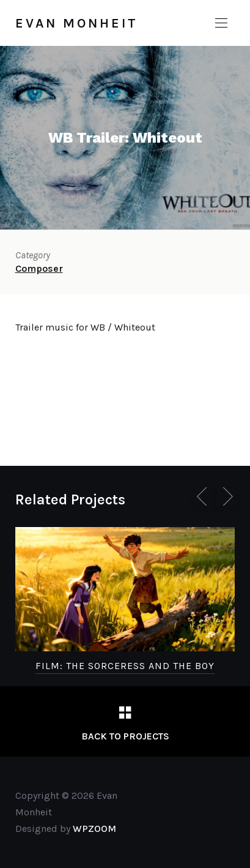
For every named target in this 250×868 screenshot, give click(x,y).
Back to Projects (125, 736)
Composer (39, 268)
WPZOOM (94, 829)
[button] (221, 23)
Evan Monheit (77, 23)
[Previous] (204, 496)
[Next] (226, 496)
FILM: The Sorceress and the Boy (125, 666)
